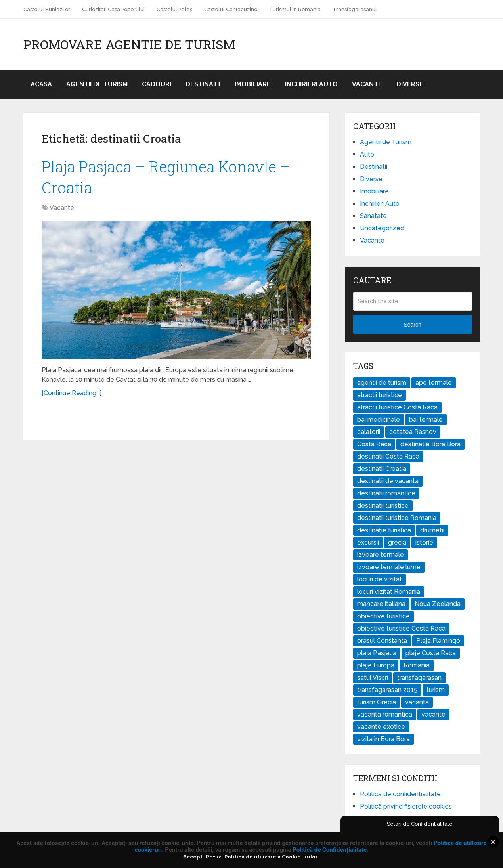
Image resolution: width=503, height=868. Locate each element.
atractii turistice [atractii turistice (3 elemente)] (380, 395)
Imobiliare (253, 84)
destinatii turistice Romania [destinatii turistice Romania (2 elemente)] (397, 518)
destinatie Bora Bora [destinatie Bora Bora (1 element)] (430, 444)
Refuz (213, 857)
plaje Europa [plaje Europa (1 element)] (376, 665)
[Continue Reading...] (72, 393)
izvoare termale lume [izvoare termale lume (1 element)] (389, 567)
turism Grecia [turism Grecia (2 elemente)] (377, 702)
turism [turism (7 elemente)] (436, 690)
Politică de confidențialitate (400, 794)
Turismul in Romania (295, 9)
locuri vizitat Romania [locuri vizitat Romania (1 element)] (389, 592)
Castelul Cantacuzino (231, 9)
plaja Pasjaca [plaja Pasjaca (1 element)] (377, 653)
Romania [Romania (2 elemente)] (417, 665)
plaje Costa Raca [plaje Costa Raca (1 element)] (431, 653)
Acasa (41, 84)
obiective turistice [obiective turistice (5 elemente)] (383, 616)
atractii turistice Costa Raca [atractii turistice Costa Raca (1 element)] (397, 407)
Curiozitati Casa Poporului (113, 9)
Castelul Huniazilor (47, 9)
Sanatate (373, 216)
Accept (193, 857)
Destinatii (203, 84)
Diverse (410, 84)
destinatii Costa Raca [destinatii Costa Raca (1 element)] (388, 456)
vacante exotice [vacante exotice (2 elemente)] (381, 727)
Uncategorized (382, 228)
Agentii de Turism (97, 84)
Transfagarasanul (355, 9)
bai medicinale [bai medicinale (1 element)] (379, 420)
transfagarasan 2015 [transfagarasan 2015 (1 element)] (387, 690)
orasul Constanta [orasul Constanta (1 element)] (382, 641)
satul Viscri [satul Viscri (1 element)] (373, 678)
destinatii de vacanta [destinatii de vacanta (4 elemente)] (388, 481)
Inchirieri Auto (311, 84)
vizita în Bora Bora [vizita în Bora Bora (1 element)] (383, 739)
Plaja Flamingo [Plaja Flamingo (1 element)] (438, 641)
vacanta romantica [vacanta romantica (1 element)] (385, 714)
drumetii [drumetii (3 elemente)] (432, 530)
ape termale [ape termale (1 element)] (434, 383)
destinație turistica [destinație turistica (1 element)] (384, 530)
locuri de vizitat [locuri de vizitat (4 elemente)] (380, 579)
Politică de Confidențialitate (330, 850)
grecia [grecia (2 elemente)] (397, 542)
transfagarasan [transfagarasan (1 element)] (419, 678)
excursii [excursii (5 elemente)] (368, 542)
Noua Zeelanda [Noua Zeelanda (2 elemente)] (438, 604)
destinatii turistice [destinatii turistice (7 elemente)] (383, 506)
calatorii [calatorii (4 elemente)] (369, 432)
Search (412, 325)
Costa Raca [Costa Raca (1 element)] (374, 444)
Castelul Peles (174, 9)
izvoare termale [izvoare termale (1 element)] (381, 555)
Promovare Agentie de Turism (129, 44)
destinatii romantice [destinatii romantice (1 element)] (386, 493)
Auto (367, 154)
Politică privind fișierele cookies (406, 806)
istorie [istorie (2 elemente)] (424, 542)
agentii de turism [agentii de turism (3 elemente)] (382, 383)
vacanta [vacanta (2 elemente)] (417, 702)
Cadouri (157, 84)
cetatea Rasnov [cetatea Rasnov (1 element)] (413, 432)
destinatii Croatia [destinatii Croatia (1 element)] (382, 469)
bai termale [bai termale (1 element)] (426, 420)
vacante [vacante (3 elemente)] (433, 714)
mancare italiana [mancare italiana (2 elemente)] (381, 604)
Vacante (367, 84)
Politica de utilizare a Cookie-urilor (271, 857)
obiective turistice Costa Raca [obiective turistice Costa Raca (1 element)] (401, 628)
